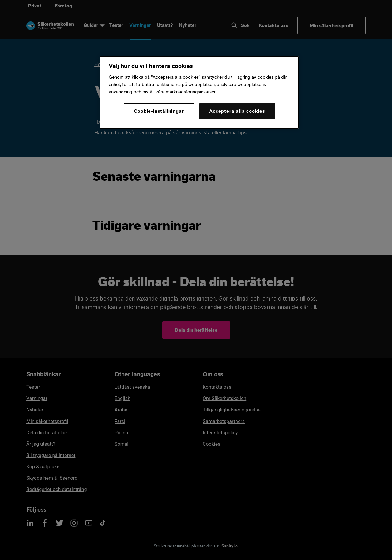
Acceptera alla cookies (237, 111)
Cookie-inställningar (159, 111)
